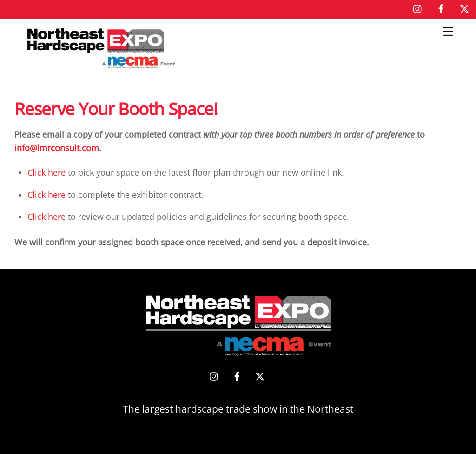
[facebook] (441, 7)
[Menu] (448, 32)
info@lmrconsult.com (57, 148)
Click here (46, 172)
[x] (464, 7)
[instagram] (418, 7)
